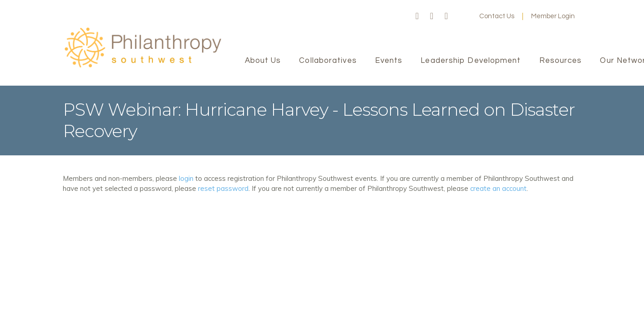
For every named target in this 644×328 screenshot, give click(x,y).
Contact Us (497, 16)
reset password (223, 188)
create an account (498, 188)
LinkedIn (446, 16)
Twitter (432, 16)
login (186, 178)
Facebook (417, 16)
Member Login (553, 16)
